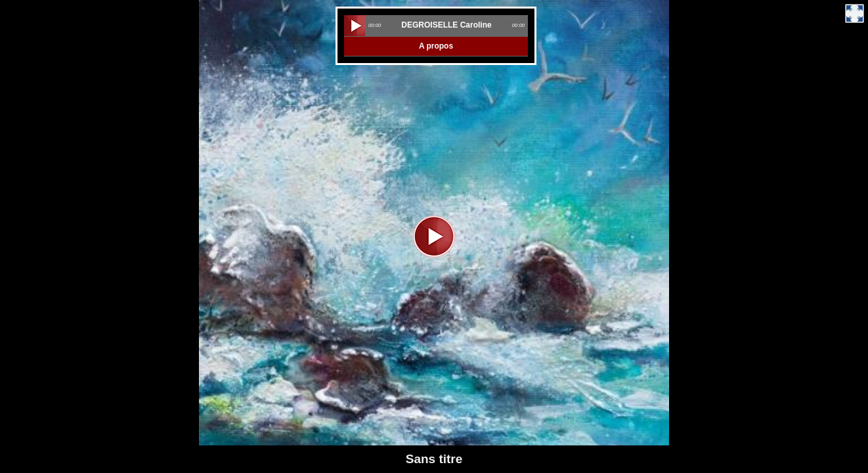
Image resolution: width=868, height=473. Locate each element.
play (355, 26)
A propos (436, 46)
